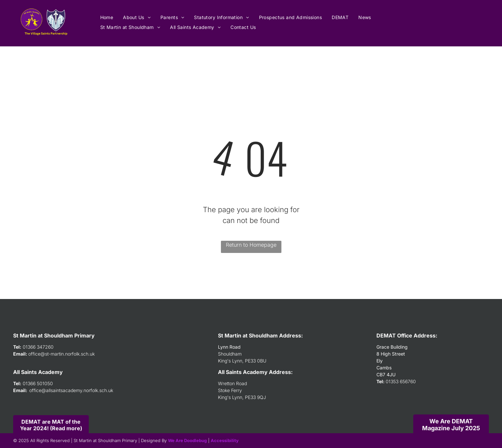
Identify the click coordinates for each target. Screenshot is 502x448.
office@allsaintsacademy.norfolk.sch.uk (71, 390)
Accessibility (225, 440)
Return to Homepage (251, 245)
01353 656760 (401, 381)
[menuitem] (107, 17)
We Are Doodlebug (187, 440)
